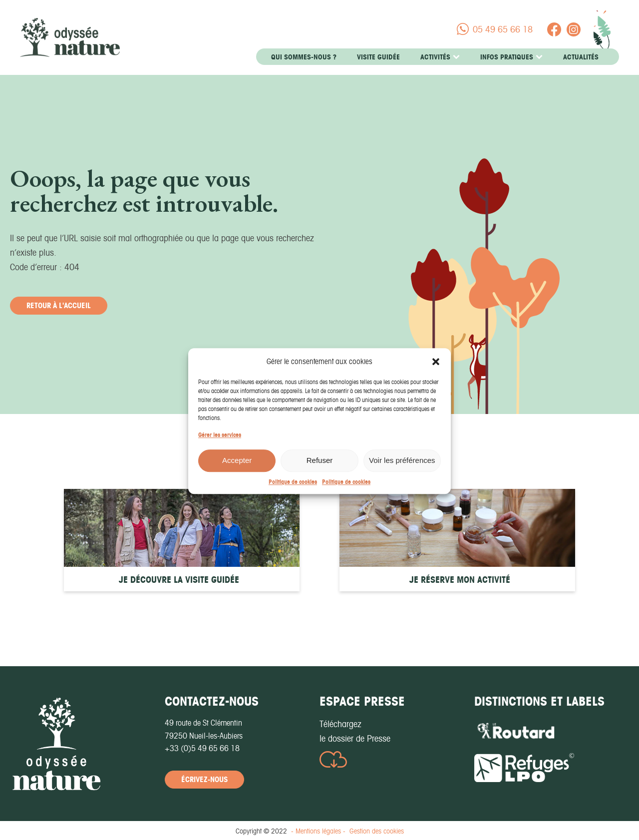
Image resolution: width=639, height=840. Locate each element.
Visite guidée (378, 57)
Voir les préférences (402, 468)
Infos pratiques (511, 57)
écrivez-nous (204, 779)
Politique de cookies (293, 489)
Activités (440, 57)
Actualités (581, 57)
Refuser (320, 468)
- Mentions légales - (318, 831)
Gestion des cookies (377, 831)
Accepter (237, 468)
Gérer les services (220, 442)
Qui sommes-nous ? (304, 57)
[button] (436, 369)
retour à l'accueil (59, 305)
